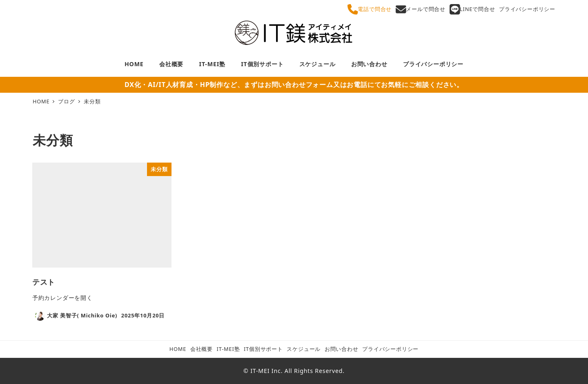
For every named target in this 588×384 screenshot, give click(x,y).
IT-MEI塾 (228, 349)
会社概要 (202, 349)
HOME (178, 349)
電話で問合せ (370, 9)
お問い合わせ (342, 349)
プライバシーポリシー (527, 9)
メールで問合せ (421, 9)
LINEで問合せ (472, 9)
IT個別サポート (263, 349)
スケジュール (304, 349)
